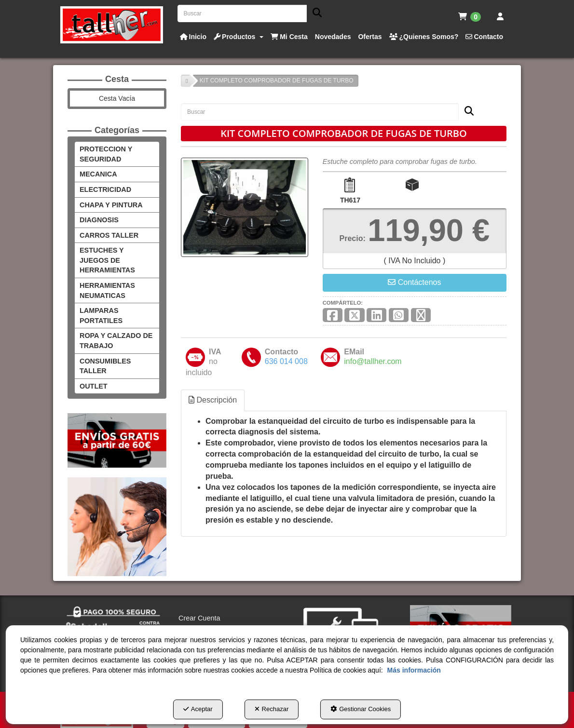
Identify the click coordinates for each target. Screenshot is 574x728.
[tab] (215, 399)
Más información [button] (51, 670)
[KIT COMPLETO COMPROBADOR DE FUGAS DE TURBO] (245, 207)
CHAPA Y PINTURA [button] (111, 205)
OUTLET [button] (93, 376)
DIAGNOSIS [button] (98, 220)
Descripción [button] (214, 399)
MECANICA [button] (98, 174)
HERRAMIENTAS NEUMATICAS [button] (106, 280)
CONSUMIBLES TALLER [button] (104, 356)
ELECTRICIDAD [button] (103, 189)
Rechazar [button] (272, 709)
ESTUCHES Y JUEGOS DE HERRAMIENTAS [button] (114, 255)
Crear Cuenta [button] (200, 608)
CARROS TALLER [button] (106, 235)
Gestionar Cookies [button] (361, 709)
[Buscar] (314, 14)
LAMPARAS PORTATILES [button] (100, 306)
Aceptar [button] (198, 709)
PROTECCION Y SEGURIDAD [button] (104, 154)
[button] (112, 25)
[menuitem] (470, 17)
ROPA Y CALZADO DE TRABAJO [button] (114, 331)
